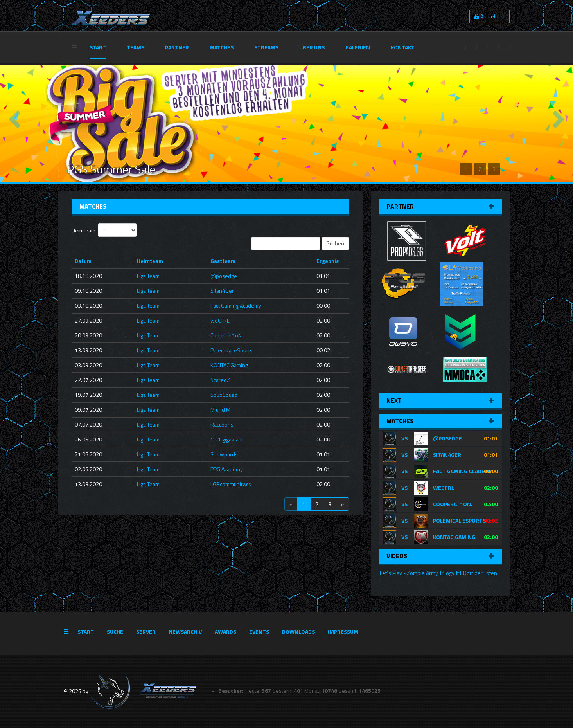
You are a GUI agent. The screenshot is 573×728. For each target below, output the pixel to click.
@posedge (224, 276)
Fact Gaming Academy (236, 305)
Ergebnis (328, 261)
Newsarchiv (185, 632)
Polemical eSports (232, 350)
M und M (220, 410)
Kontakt (403, 47)
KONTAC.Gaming (229, 365)
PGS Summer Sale (111, 169)
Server (146, 632)
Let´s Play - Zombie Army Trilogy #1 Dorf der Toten (438, 573)
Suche (115, 632)
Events (259, 632)
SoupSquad (224, 395)
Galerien (358, 47)
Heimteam (150, 261)
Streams (266, 47)
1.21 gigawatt (226, 439)
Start (98, 47)
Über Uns (312, 47)
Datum (83, 261)
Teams (136, 47)
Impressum (343, 632)
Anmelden (489, 16)
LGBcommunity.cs (231, 484)
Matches (222, 47)
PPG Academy (227, 469)
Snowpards (224, 454)
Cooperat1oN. (227, 335)
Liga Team (148, 276)
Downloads (298, 632)
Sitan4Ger (222, 291)
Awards (225, 632)
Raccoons (222, 424)
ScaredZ (220, 380)
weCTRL (220, 320)
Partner (177, 47)
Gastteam (223, 261)
